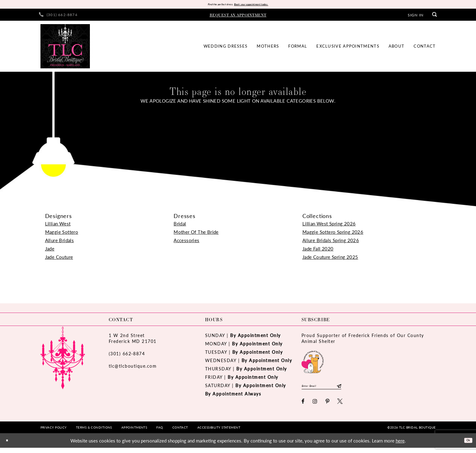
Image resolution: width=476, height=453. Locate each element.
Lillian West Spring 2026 (329, 225)
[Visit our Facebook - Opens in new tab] (303, 406)
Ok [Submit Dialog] (466, 445)
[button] (416, 16)
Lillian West (58, 225)
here (400, 446)
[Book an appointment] (238, 16)
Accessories (186, 242)
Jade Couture (59, 259)
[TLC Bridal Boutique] (65, 48)
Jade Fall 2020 (318, 250)
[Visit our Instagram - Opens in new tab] (315, 406)
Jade (50, 250)
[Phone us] (58, 17)
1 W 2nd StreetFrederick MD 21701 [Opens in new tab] (133, 340)
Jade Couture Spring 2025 (330, 259)
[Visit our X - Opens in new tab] (340, 406)
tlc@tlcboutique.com (133, 368)
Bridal (180, 225)
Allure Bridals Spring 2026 (331, 242)
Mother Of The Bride (196, 234)
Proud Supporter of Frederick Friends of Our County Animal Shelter (363, 340)
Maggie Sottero (62, 234)
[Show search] (435, 17)
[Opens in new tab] (313, 363)
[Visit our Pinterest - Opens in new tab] (328, 406)
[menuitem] (58, 17)
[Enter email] (333, 389)
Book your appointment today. (259, 5)
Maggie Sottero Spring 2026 (333, 234)
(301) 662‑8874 (127, 355)
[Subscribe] (362, 389)
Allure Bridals (60, 242)
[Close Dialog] (9, 446)
